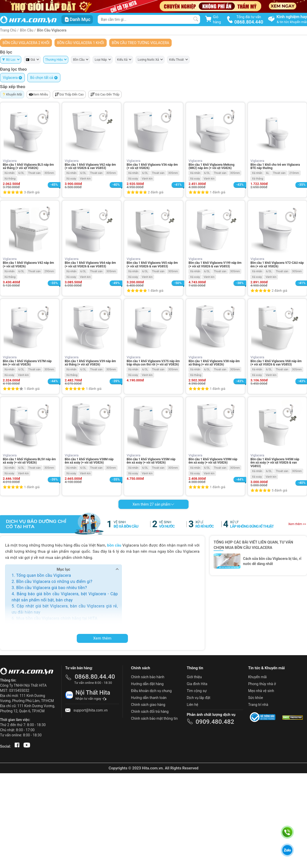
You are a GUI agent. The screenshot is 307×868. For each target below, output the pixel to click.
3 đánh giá (32, 192)
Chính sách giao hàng (148, 705)
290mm (49, 271)
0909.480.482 (215, 722)
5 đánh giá (279, 490)
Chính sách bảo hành (148, 677)
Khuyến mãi (257, 677)
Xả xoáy (71, 179)
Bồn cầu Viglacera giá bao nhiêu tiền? (51, 588)
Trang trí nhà (258, 705)
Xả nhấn (9, 173)
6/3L (21, 173)
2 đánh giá (156, 192)
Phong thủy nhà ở (262, 684)
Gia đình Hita (197, 684)
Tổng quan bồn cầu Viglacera (43, 575)
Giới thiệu (194, 677)
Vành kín (85, 179)
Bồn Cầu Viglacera (52, 30)
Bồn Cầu (27, 30)
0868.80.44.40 (95, 677)
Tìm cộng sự (197, 691)
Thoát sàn (34, 173)
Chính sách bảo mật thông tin (154, 718)
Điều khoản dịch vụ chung (151, 691)
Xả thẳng (10, 179)
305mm (49, 173)
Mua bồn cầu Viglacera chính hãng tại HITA (57, 618)
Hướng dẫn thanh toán (149, 698)
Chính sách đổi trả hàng (150, 712)
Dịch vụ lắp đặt (199, 698)
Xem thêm (102, 638)
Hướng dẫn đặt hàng (147, 684)
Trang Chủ (8, 30)
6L (268, 173)
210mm (294, 173)
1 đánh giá (217, 192)
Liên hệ (193, 705)
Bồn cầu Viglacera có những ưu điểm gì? (54, 582)
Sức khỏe (256, 698)
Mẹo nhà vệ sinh (261, 691)
